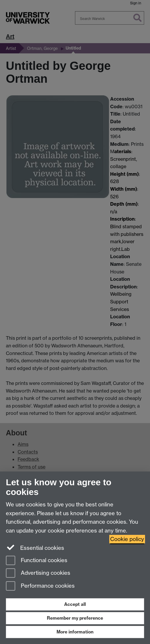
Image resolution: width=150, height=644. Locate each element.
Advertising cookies (38, 573)
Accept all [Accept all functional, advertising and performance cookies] (75, 604)
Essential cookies (35, 547)
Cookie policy (127, 539)
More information (75, 632)
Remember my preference (75, 618)
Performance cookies (40, 586)
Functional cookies (37, 561)
